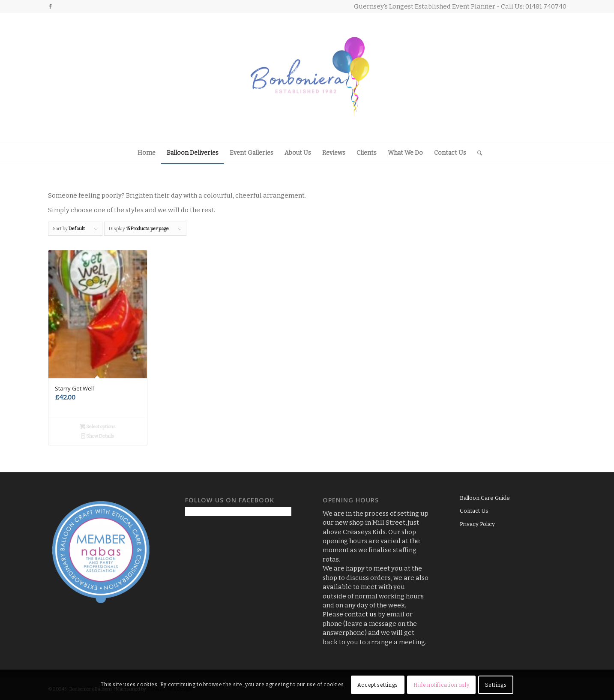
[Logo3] (307, 78)
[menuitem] (147, 153)
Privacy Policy (477, 524)
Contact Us (474, 511)
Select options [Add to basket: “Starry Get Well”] (98, 427)
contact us (361, 614)
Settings (496, 685)
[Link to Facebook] (51, 6)
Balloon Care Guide (485, 498)
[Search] (477, 153)
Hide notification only (441, 685)
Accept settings (378, 685)
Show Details (98, 436)
